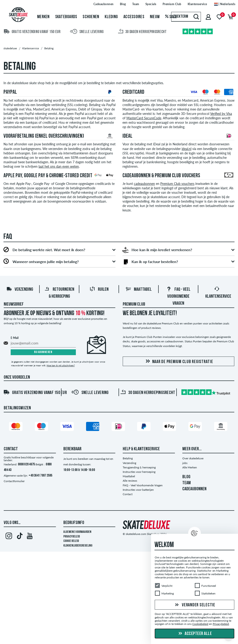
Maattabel (139, 290)
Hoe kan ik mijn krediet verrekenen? (162, 250)
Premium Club (134, 304)
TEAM (187, 483)
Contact (128, 494)
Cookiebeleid (200, 624)
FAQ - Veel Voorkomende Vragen (178, 297)
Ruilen (99, 290)
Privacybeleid (72, 537)
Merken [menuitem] (43, 17)
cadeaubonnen (144, 184)
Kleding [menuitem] (111, 17)
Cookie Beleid (71, 541)
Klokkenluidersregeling (78, 546)
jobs (185, 463)
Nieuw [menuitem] (155, 17)
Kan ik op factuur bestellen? (155, 262)
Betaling (128, 458)
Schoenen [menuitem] (91, 17)
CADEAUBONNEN (194, 489)
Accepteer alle (195, 634)
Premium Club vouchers (177, 184)
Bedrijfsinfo (74, 523)
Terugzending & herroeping (139, 467)
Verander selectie (195, 605)
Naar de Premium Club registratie (179, 362)
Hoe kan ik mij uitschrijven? (61, 365)
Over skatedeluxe (193, 458)
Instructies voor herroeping (139, 472)
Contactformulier (14, 481)
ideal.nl (187, 149)
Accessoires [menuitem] (134, 17)
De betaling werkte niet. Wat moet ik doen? (49, 250)
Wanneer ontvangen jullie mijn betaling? (46, 262)
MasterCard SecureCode (144, 118)
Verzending (20, 290)
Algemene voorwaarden (77, 532)
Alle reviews (130, 481)
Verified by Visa (221, 114)
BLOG (186, 477)
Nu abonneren (43, 352)
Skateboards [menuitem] (66, 17)
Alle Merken (190, 467)
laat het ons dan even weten (59, 167)
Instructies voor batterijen (138, 490)
